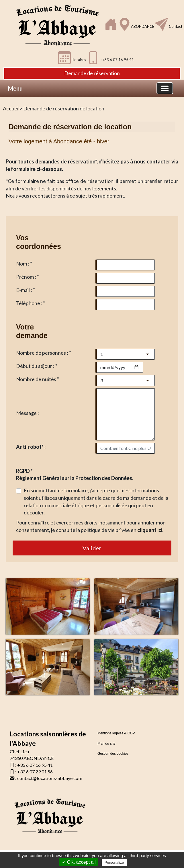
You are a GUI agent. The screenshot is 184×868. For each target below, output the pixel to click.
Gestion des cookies (113, 754)
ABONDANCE (143, 26)
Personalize (114, 862)
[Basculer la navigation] (165, 88)
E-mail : (26, 290)
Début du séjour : (37, 366)
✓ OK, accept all (79, 862)
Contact (175, 26)
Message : (28, 413)
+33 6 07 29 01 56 (35, 772)
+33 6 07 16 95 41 (35, 765)
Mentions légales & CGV (116, 733)
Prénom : (28, 277)
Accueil (11, 108)
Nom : (24, 264)
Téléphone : (31, 303)
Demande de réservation (92, 73)
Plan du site (106, 744)
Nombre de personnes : (44, 353)
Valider (92, 548)
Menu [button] (15, 88)
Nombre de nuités (38, 379)
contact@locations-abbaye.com (50, 778)
